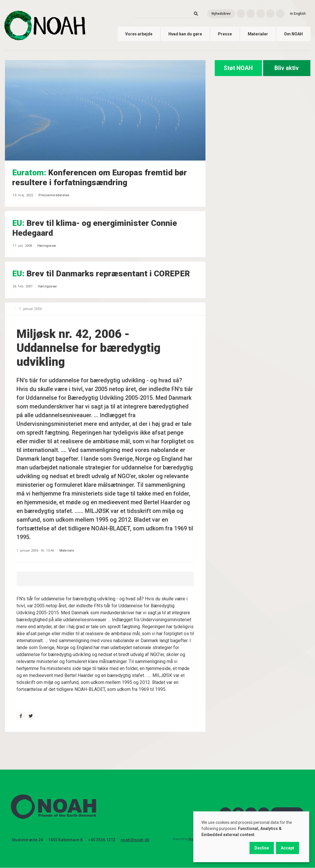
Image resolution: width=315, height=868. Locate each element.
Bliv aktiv (287, 68)
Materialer (258, 34)
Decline (262, 848)
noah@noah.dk (135, 840)
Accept (287, 848)
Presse (225, 34)
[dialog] (251, 837)
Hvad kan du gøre (185, 34)
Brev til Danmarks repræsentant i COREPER (101, 274)
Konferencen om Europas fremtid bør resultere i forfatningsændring (100, 178)
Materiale (67, 551)
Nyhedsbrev (221, 14)
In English (298, 14)
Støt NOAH (238, 68)
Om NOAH (293, 34)
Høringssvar (47, 246)
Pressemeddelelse (54, 195)
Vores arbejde (139, 34)
